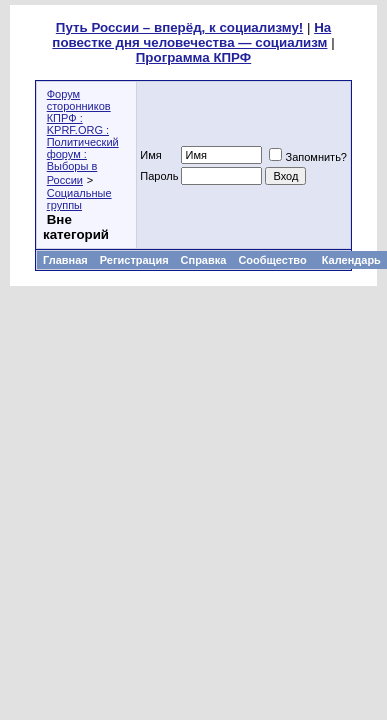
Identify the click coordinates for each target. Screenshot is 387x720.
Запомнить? (308, 157)
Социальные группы (79, 199)
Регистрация (134, 260)
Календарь (351, 260)
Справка (204, 260)
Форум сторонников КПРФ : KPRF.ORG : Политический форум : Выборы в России (83, 137)
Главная (65, 260)
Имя (150, 155)
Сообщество (273, 260)
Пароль (159, 176)
